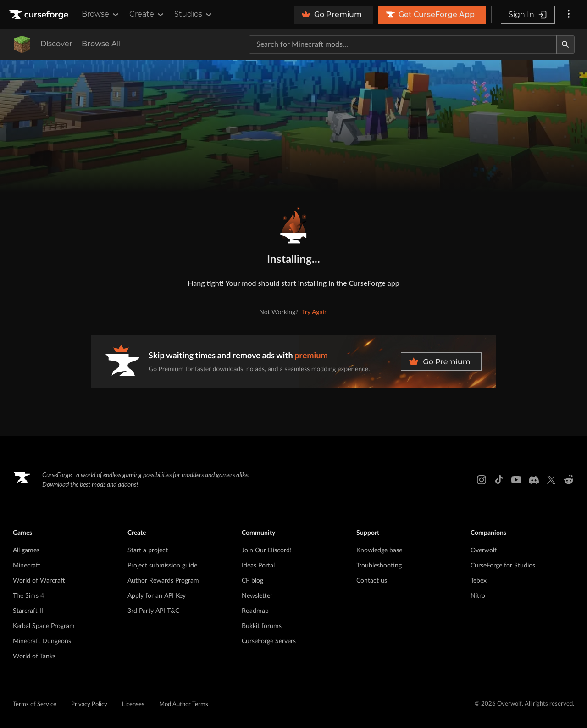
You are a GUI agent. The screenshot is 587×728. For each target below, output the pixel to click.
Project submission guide (162, 566)
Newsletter (257, 596)
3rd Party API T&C (153, 611)
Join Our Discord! (267, 550)
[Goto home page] (40, 15)
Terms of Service (35, 704)
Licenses (133, 704)
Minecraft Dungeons (42, 641)
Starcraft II (28, 611)
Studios (194, 14)
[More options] (569, 15)
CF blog (252, 581)
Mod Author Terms (184, 704)
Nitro (478, 596)
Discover (56, 44)
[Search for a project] (403, 44)
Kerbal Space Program (44, 626)
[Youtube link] (516, 480)
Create (147, 14)
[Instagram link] (482, 480)
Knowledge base (379, 550)
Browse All (101, 44)
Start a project (148, 550)
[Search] (565, 44)
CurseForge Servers (269, 641)
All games (26, 550)
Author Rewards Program (163, 581)
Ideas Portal (258, 566)
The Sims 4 (28, 596)
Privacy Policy (89, 704)
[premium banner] (293, 361)
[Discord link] (534, 480)
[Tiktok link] (499, 480)
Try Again (315, 312)
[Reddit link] (569, 480)
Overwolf (484, 550)
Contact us (372, 581)
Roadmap (255, 611)
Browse (101, 14)
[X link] (551, 480)
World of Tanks (34, 656)
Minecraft (27, 566)
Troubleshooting (379, 566)
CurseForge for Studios (503, 566)
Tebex (479, 581)
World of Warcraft (39, 581)
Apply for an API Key (157, 596)
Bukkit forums (262, 626)
